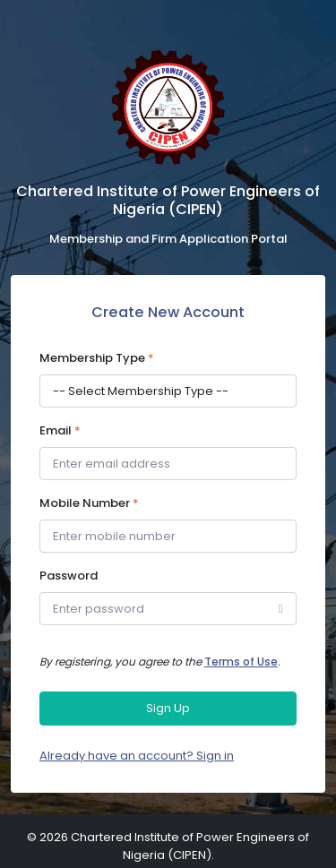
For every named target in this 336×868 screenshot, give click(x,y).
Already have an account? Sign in (137, 756)
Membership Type (97, 358)
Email (60, 430)
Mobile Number (89, 503)
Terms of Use (241, 662)
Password (69, 576)
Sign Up (168, 708)
